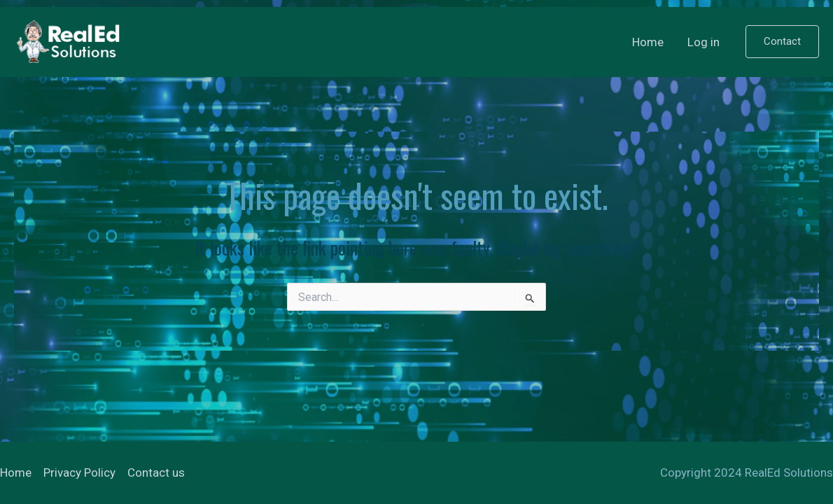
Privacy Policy (79, 472)
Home (648, 42)
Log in (703, 42)
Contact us (156, 472)
